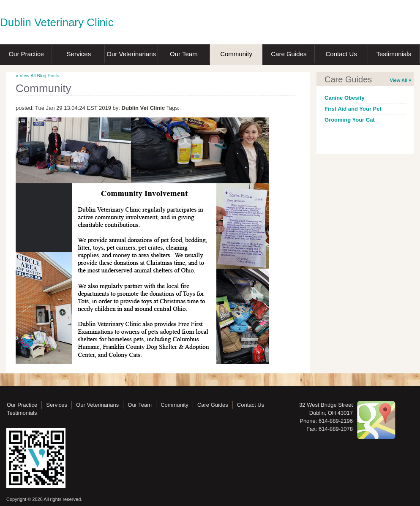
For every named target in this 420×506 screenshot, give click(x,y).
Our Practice (26, 54)
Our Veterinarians (131, 54)
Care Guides (289, 54)
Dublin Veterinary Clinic (57, 22)
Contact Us (341, 54)
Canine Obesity (345, 98)
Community (236, 54)
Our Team (184, 54)
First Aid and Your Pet (353, 109)
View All (398, 80)
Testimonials (394, 54)
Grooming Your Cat (350, 120)
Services (79, 54)
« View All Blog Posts (37, 76)
